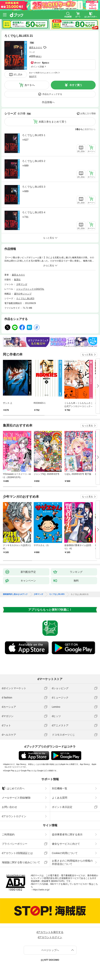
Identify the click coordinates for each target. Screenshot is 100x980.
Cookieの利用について (65, 853)
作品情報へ (48, 102)
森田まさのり (36, 48)
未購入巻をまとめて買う (53, 122)
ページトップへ (50, 950)
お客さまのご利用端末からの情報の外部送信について (72, 862)
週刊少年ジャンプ (23, 294)
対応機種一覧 (60, 788)
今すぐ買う (76, 85)
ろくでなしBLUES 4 (34, 212)
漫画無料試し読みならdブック (15, 594)
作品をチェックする (52, 94)
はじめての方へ (13, 788)
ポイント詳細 (37, 67)
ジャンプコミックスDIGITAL (30, 289)
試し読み (18, 74)
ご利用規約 (8, 834)
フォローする (45, 48)
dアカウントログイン (14, 816)
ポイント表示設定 (62, 807)
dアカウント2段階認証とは (17, 853)
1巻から (79, 129)
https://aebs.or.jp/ (41, 890)
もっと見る (87, 355)
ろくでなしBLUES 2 (34, 161)
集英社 (17, 280)
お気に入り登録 (88, 113)
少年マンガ (22, 284)
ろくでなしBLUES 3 (34, 187)
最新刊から (90, 129)
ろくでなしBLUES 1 (34, 135)
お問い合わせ (9, 807)
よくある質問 (60, 798)
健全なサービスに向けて (66, 844)
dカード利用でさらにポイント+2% (43, 73)
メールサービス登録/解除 (16, 798)
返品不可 (33, 76)
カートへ (30, 85)
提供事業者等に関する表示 (67, 834)
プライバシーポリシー (15, 844)
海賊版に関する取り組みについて (21, 862)
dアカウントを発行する (50, 932)
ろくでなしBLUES (25, 298)
